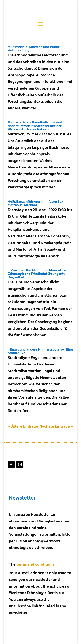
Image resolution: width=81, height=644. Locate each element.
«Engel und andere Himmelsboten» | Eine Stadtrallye (40, 351)
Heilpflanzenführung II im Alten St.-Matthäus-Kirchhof (35, 203)
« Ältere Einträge (23, 426)
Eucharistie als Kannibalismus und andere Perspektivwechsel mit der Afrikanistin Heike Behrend (35, 126)
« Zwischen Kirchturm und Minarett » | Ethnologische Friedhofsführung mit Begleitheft (37, 274)
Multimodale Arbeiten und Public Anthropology (34, 48)
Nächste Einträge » (56, 426)
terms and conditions (35, 564)
